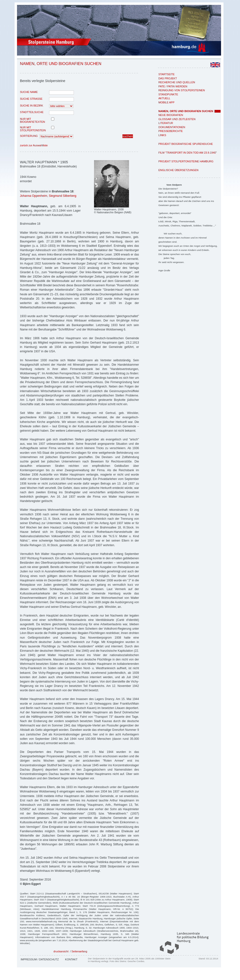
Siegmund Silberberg (63, 196)
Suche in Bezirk (31, 106)
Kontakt (71, 959)
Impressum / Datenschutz (40, 959)
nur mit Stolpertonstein (33, 129)
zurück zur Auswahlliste (34, 145)
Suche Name (29, 92)
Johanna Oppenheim (34, 196)
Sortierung (29, 136)
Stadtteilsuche (32, 112)
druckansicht (61, 951)
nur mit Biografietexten (32, 120)
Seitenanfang (79, 951)
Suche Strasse (31, 99)
